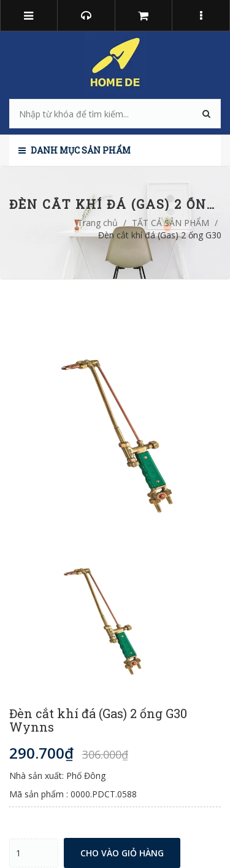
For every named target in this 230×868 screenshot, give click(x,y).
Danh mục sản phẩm (75, 150)
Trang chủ (98, 223)
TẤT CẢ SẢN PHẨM (171, 223)
